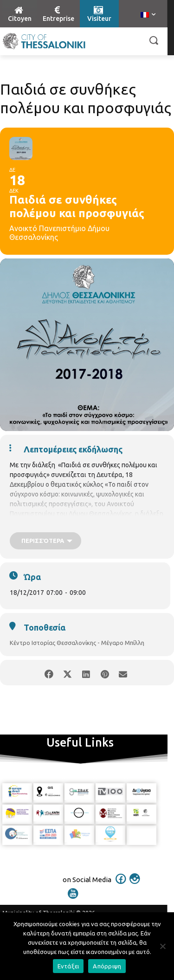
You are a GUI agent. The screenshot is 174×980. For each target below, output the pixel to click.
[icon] (121, 885)
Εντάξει (68, 966)
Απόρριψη (107, 966)
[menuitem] (148, 15)
